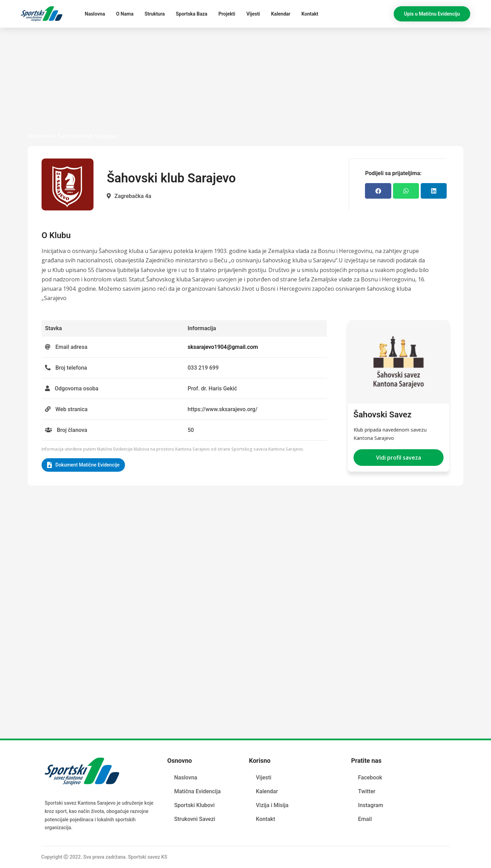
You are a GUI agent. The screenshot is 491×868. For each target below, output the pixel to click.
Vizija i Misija (272, 805)
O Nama (125, 14)
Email (365, 819)
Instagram (371, 805)
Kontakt (310, 14)
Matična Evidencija (197, 791)
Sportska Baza (192, 14)
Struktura (154, 14)
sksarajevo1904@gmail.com (223, 347)
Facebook (370, 777)
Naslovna (95, 14)
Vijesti (253, 14)
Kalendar (281, 14)
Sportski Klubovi (194, 805)
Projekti (227, 14)
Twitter (367, 791)
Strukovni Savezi (195, 819)
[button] (432, 14)
